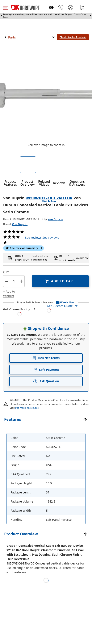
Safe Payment (46, 370)
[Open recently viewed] (51, 8)
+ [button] (21, 281)
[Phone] (61, 7)
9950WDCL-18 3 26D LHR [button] (49, 198)
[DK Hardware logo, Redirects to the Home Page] (25, 8)
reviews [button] (51, 238)
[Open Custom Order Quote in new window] (68, 308)
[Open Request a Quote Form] (19, 312)
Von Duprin (55, 219)
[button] (6, 7)
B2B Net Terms (46, 358)
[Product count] (14, 281)
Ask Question (46, 381)
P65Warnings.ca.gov (27, 408)
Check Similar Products (73, 37)
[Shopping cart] (82, 7)
